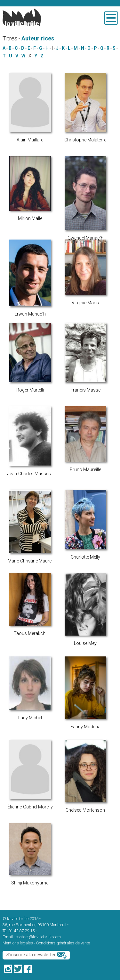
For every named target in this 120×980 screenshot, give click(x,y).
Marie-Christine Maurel (30, 561)
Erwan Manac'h (30, 314)
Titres (10, 38)
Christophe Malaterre (85, 140)
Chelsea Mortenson (85, 810)
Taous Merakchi (30, 633)
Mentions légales (18, 943)
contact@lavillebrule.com (38, 937)
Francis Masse (85, 390)
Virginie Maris (85, 303)
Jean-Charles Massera (30, 474)
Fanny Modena (85, 727)
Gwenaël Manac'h (85, 238)
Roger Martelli (30, 390)
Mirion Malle (30, 218)
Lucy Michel (30, 718)
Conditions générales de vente (63, 943)
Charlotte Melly (85, 557)
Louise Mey (85, 643)
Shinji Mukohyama (30, 883)
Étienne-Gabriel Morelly (30, 807)
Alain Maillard (30, 140)
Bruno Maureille (85, 469)
